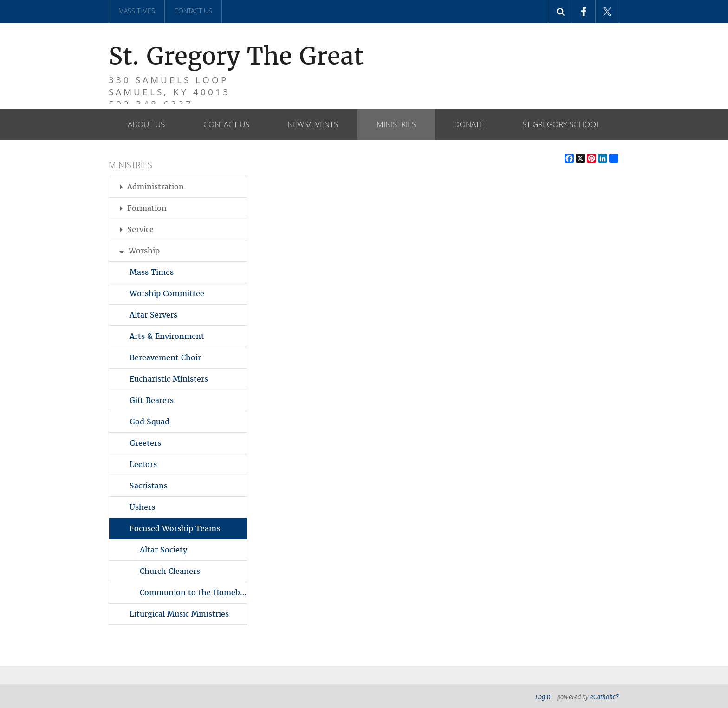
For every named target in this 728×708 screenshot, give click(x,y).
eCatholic (605, 697)
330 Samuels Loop (155, 77)
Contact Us (193, 11)
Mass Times (137, 11)
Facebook (584, 12)
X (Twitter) (607, 12)
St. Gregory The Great (153, 47)
